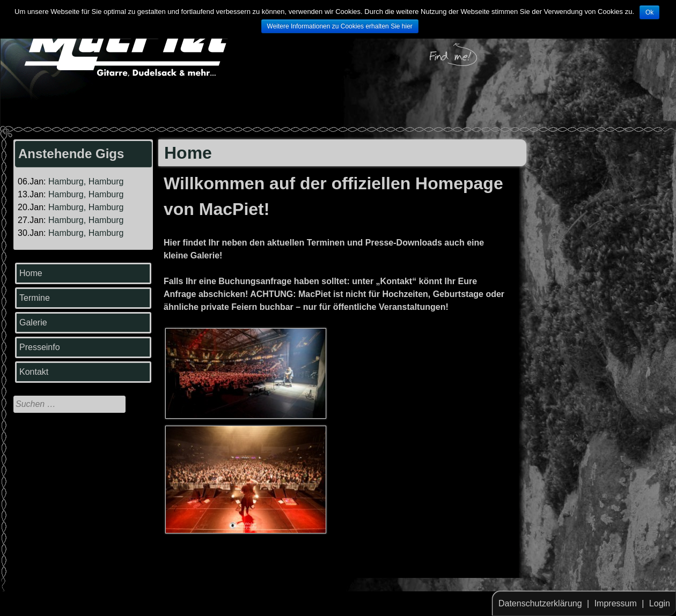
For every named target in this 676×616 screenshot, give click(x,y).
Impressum (616, 603)
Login (660, 603)
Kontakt (34, 372)
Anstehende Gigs (71, 154)
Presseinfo (40, 347)
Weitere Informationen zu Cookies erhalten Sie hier (340, 26)
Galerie (33, 322)
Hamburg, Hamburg (86, 181)
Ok (649, 12)
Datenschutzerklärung (540, 603)
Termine (35, 298)
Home (31, 273)
